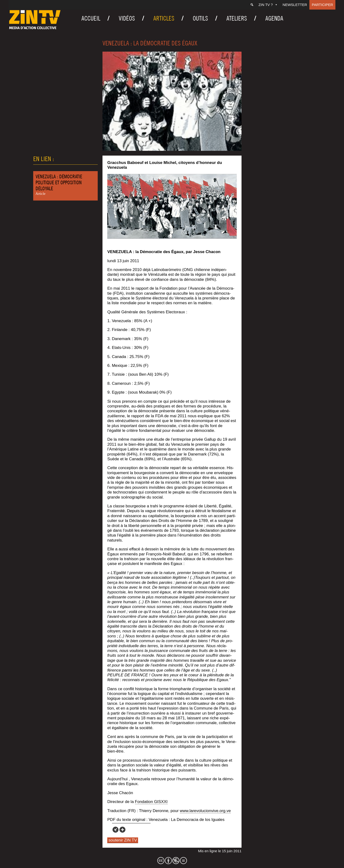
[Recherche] (252, 5)
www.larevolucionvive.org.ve (205, 811)
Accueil (91, 18)
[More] (122, 830)
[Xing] (116, 830)
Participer (322, 5)
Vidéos (127, 18)
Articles (164, 18)
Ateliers (237, 18)
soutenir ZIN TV (123, 840)
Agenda (274, 18)
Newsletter (295, 5)
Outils (200, 18)
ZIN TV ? (268, 5)
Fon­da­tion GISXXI (151, 802)
